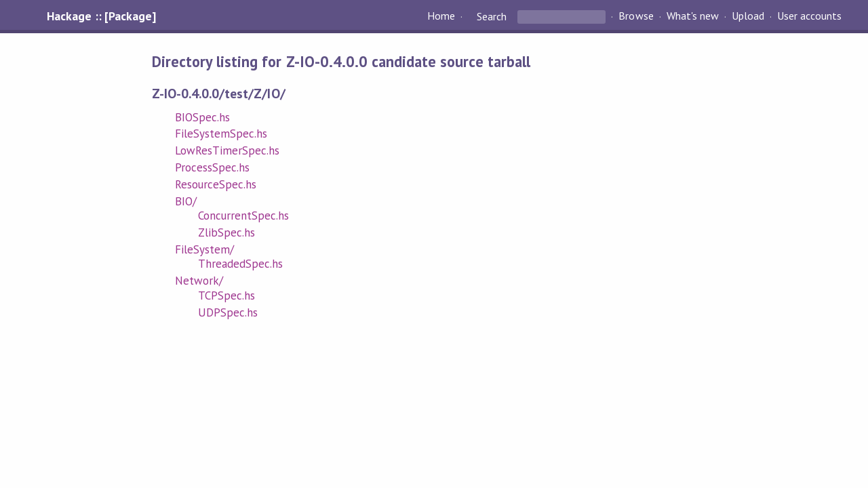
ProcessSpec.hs (212, 167)
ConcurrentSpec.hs (243, 216)
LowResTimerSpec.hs (227, 150)
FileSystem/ (204, 249)
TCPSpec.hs (226, 296)
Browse (636, 16)
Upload (748, 16)
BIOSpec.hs (202, 117)
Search (492, 16)
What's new (693, 16)
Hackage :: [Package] (101, 16)
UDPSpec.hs (228, 312)
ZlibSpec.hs (226, 232)
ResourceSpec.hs (216, 184)
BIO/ (186, 201)
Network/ (199, 281)
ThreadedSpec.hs (240, 264)
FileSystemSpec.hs (221, 134)
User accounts (809, 16)
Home (441, 16)
